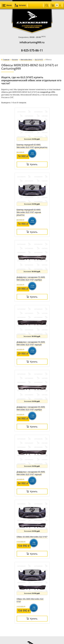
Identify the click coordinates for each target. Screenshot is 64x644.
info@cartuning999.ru (32, 42)
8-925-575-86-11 (32, 50)
